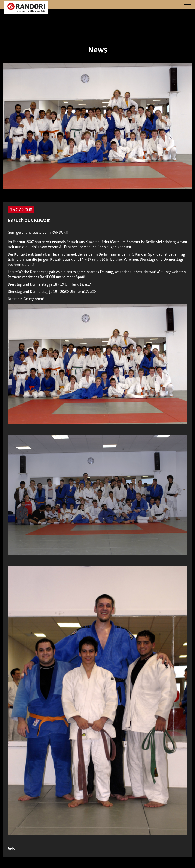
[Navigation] (187, 5)
